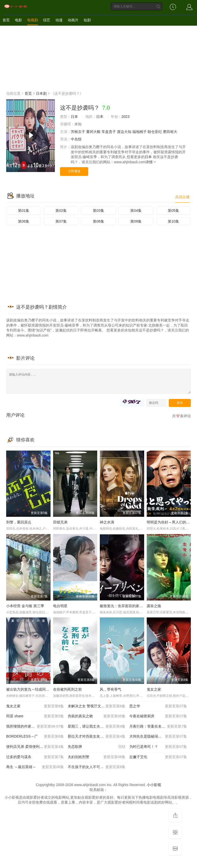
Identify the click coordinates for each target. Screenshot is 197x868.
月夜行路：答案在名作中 (158, 727)
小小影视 (154, 785)
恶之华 (158, 706)
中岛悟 (76, 139)
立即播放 (74, 171)
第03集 (98, 211)
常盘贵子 (109, 132)
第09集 (136, 221)
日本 (74, 117)
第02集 (61, 211)
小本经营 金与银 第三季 (25, 606)
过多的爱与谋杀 (35, 757)
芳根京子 (78, 132)
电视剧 (33, 20)
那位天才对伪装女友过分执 (97, 737)
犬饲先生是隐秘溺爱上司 (158, 737)
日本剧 (41, 93)
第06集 (24, 221)
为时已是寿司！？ (158, 747)
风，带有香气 (111, 689)
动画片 (73, 20)
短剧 (87, 20)
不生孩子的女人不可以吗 (97, 767)
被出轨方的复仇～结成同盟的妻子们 (35, 689)
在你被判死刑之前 (67, 689)
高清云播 (182, 197)
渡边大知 (124, 132)
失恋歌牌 (97, 747)
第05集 (173, 211)
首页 (6, 20)
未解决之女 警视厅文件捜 (97, 706)
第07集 (61, 221)
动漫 (59, 20)
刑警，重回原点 (19, 522)
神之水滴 (107, 522)
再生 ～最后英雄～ (35, 767)
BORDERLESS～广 (35, 737)
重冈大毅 (93, 132)
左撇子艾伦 (158, 757)
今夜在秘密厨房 (158, 716)
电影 (18, 20)
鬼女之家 (154, 689)
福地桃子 (140, 132)
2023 (126, 117)
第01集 (24, 211)
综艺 (47, 20)
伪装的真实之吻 (97, 716)
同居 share (35, 716)
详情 (151, 162)
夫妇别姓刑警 (97, 757)
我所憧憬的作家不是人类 (35, 727)
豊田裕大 (170, 132)
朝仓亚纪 (155, 132)
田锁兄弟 (60, 522)
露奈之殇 (154, 606)
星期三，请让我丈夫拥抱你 (97, 727)
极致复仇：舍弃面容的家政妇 (123, 606)
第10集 (173, 221)
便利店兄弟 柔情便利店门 (35, 747)
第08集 (98, 221)
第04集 (136, 211)
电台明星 (60, 606)
